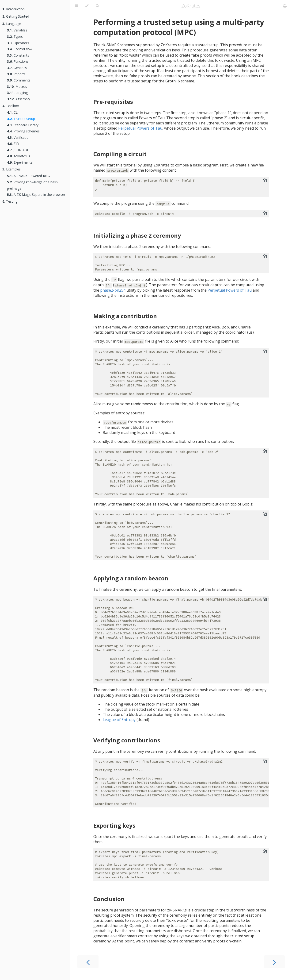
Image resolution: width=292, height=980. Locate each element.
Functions (18, 61)
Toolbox (11, 106)
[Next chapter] (274, 962)
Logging (17, 93)
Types (15, 37)
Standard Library (23, 125)
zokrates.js (19, 156)
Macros (17, 87)
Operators (18, 43)
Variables (17, 30)
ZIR (13, 144)
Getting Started (16, 16)
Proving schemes (23, 131)
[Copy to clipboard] (265, 181)
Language (12, 24)
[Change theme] (87, 6)
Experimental (20, 162)
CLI (13, 112)
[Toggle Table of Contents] (77, 6)
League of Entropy (119, 720)
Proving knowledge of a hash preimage (32, 185)
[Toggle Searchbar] (97, 6)
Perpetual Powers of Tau (140, 128)
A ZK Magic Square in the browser (36, 195)
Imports (16, 74)
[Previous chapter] (88, 962)
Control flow (20, 49)
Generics (17, 68)
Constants (18, 55)
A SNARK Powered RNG (28, 176)
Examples (11, 169)
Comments (19, 80)
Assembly (19, 99)
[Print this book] (285, 6)
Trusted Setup (21, 119)
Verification (19, 137)
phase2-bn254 (113, 290)
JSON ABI (17, 150)
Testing (10, 201)
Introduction (13, 9)
